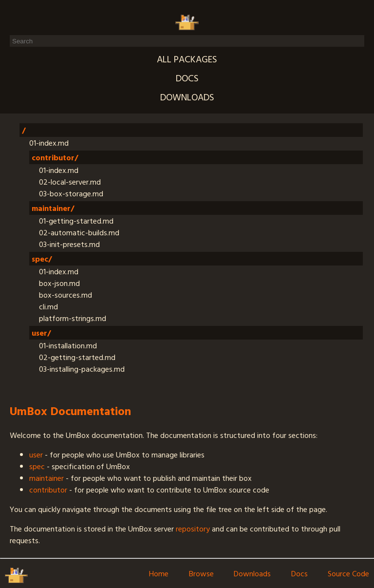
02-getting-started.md (77, 357)
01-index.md (49, 143)
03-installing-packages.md (82, 369)
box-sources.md (65, 295)
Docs (187, 78)
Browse (201, 573)
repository (193, 529)
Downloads (187, 97)
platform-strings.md (73, 318)
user (36, 455)
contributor (48, 490)
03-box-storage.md (71, 193)
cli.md (48, 306)
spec (37, 466)
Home (159, 573)
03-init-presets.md (69, 244)
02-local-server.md (70, 182)
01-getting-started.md (76, 221)
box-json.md (59, 283)
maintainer (47, 478)
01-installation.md (68, 345)
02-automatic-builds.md (79, 232)
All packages (187, 59)
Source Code (348, 573)
